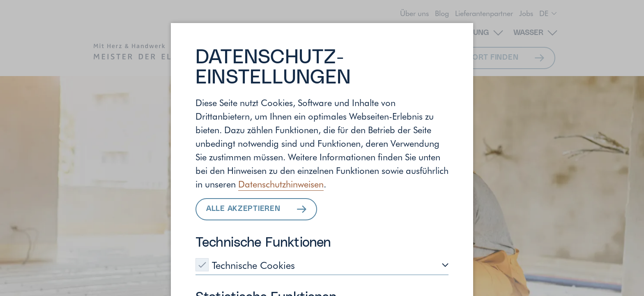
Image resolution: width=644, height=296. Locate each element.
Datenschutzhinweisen (281, 184)
